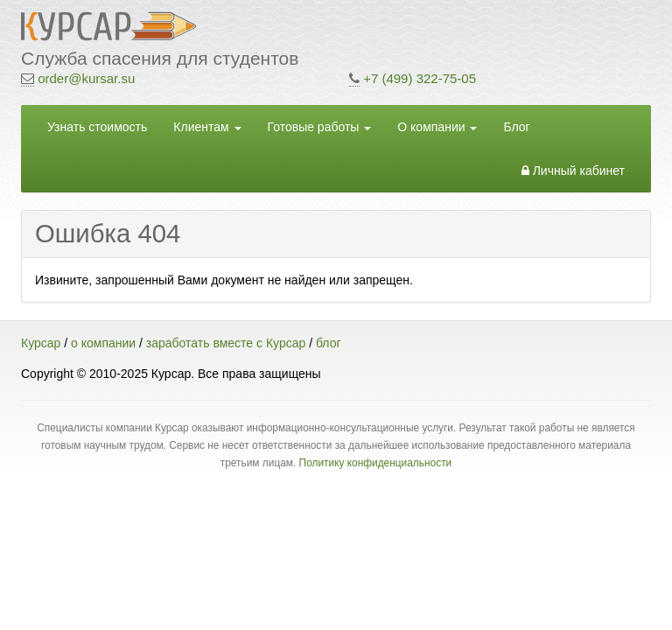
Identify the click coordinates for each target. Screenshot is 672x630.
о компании (103, 343)
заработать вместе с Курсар (226, 343)
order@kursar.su (86, 78)
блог (329, 343)
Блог (516, 127)
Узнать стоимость (97, 127)
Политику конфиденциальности (376, 463)
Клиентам (207, 127)
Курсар (41, 343)
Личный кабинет (573, 171)
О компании (437, 127)
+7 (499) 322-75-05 (420, 78)
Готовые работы (320, 127)
